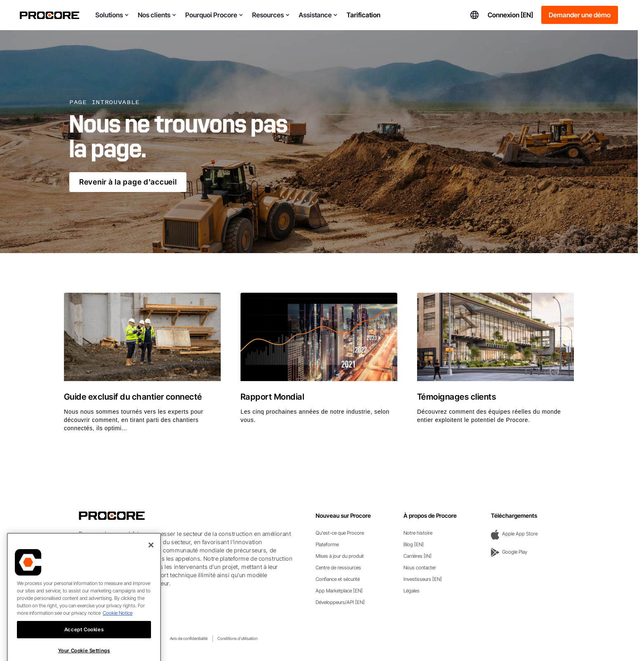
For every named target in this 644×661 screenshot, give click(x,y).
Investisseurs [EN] (423, 579)
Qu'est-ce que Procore (340, 533)
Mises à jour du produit (340, 556)
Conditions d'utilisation (237, 638)
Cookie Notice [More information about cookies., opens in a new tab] (118, 628)
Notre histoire (418, 533)
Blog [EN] (414, 544)
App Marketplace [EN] (339, 591)
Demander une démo (580, 15)
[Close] (151, 560)
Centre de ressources (338, 567)
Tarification (363, 15)
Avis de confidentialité (189, 638)
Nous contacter (420, 567)
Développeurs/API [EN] (340, 602)
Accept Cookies (84, 645)
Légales (412, 591)
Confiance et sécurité (338, 579)
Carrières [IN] (418, 556)
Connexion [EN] (510, 15)
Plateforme (327, 544)
